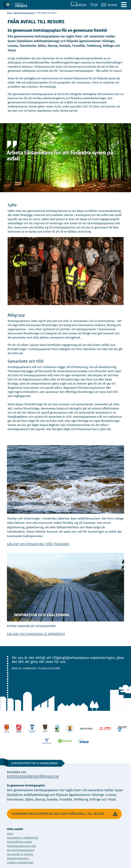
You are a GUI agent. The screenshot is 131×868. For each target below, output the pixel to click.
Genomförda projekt (20, 842)
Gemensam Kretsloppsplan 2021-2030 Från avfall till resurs (65, 814)
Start (10, 13)
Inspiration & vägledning (22, 838)
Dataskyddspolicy (18, 858)
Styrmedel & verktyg (20, 854)
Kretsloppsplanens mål (21, 846)
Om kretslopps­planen (24, 13)
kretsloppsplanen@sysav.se (33, 776)
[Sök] (94, 5)
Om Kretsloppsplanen (21, 850)
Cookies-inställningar (20, 863)
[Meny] (124, 5)
